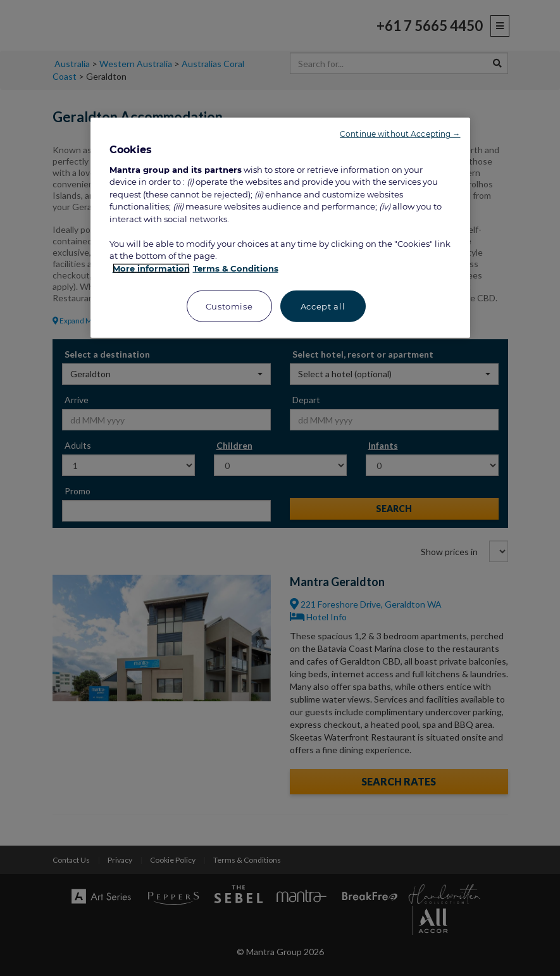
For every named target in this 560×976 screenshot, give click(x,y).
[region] (280, 228)
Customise (229, 306)
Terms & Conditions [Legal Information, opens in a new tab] (236, 268)
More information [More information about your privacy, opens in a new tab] (151, 268)
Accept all (323, 306)
